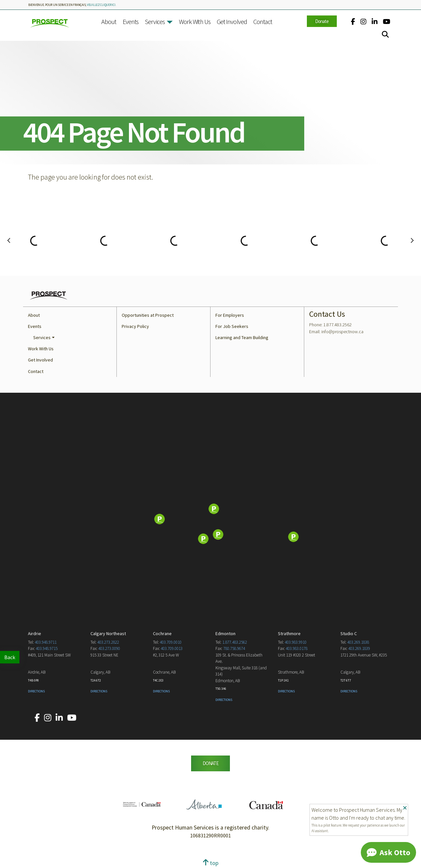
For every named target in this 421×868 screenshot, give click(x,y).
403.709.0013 (172, 648)
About (109, 22)
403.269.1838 (358, 642)
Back (10, 657)
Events (131, 22)
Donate (322, 21)
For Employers (230, 315)
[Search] (385, 35)
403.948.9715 (47, 648)
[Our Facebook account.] (353, 22)
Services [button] (42, 337)
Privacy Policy (135, 326)
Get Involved (232, 22)
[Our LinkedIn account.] (375, 22)
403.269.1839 (359, 648)
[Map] (210, 520)
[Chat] (388, 852)
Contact (263, 22)
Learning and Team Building (242, 337)
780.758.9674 (234, 648)
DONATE (210, 763)
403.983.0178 (297, 648)
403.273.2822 (108, 642)
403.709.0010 (171, 642)
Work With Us (195, 22)
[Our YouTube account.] (387, 22)
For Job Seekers (232, 326)
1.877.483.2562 (235, 642)
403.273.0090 (109, 648)
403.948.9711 (46, 642)
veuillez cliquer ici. (101, 5)
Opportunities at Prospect (148, 315)
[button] (170, 22)
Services (155, 22)
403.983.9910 (296, 642)
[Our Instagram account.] (363, 22)
